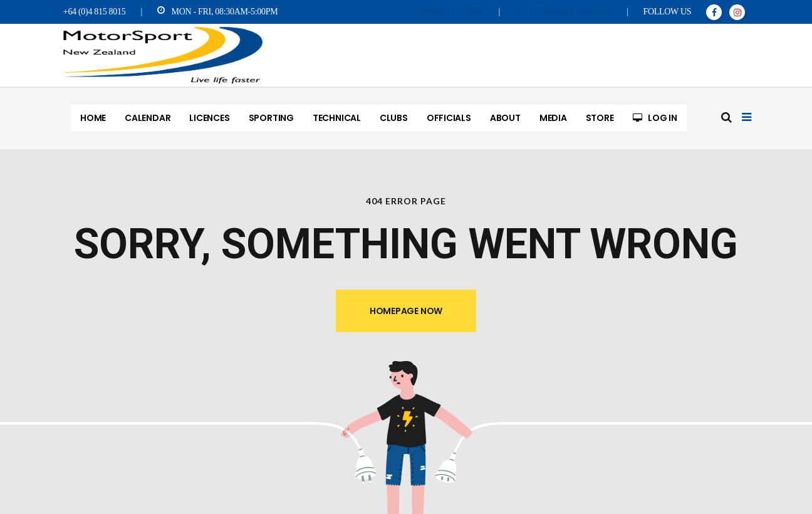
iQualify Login (452, 12)
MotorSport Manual (563, 12)
